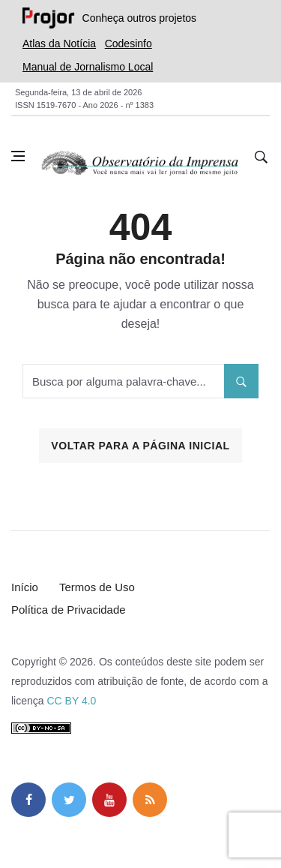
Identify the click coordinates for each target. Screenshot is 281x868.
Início (25, 587)
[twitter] (69, 800)
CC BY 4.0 (71, 701)
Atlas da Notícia (59, 44)
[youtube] (109, 800)
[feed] (150, 800)
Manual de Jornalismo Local (88, 67)
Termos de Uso (97, 587)
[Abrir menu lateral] (18, 156)
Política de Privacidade (69, 610)
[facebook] (28, 800)
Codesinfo (129, 44)
